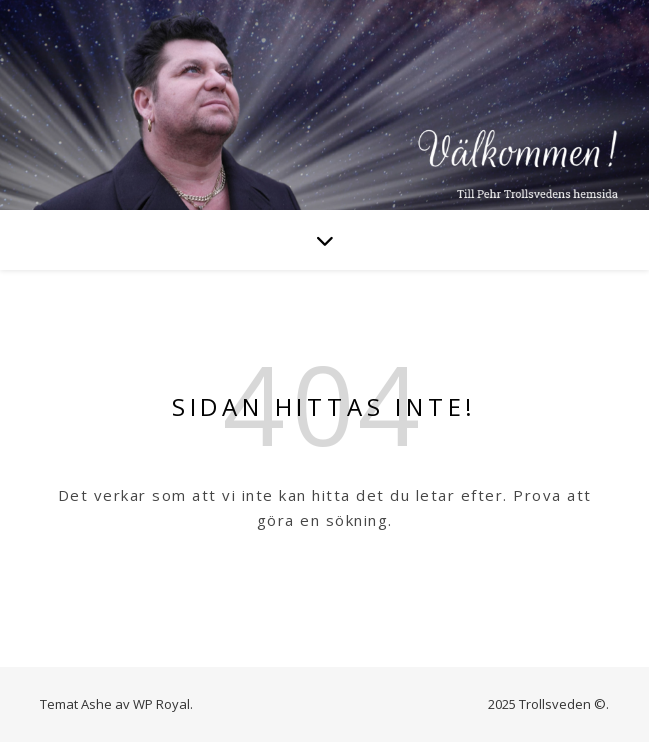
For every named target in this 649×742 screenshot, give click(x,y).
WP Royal (161, 704)
